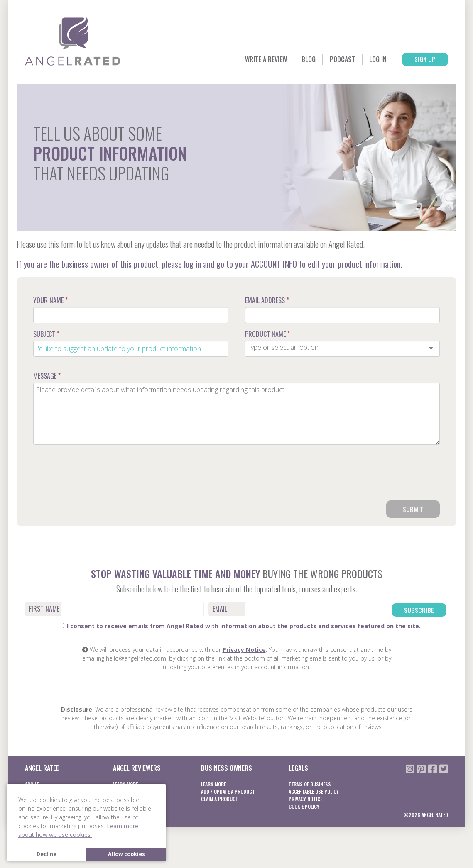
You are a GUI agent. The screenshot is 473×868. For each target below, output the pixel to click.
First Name (44, 610)
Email (220, 610)
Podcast (326, 60)
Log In (366, 60)
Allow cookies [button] (126, 854)
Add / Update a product (228, 791)
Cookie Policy (304, 806)
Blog (287, 60)
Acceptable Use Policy (314, 791)
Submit (413, 510)
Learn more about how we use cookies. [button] (78, 830)
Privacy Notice (244, 649)
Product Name (267, 334)
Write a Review (238, 60)
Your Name (50, 300)
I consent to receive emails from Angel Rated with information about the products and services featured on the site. (240, 625)
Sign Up (420, 60)
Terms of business (310, 784)
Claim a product (220, 799)
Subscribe (419, 610)
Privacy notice (305, 799)
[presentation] (377, 476)
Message (47, 376)
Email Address (267, 300)
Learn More (213, 784)
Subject (46, 334)
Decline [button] (47, 854)
